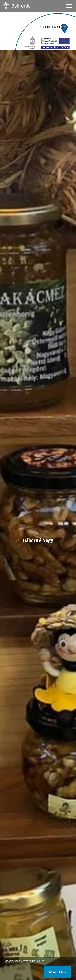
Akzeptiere (58, 972)
